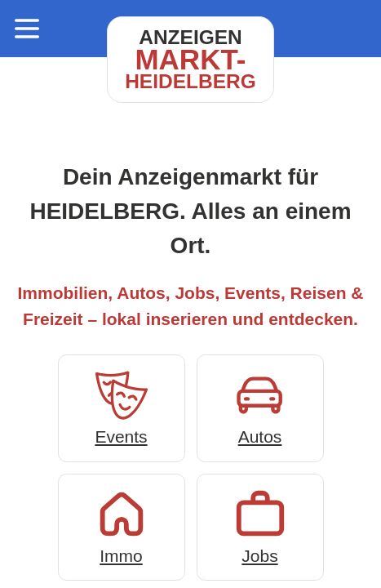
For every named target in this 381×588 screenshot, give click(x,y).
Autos (260, 406)
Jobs (260, 526)
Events (122, 406)
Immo (122, 526)
